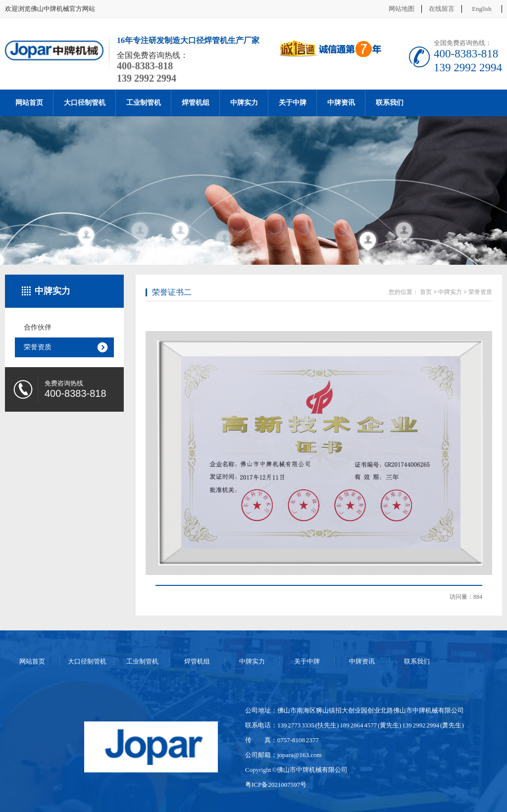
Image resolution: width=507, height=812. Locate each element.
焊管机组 (196, 103)
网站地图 (402, 9)
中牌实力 (244, 103)
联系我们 (390, 103)
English (482, 9)
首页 (426, 292)
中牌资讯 (341, 103)
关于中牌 (293, 103)
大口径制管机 (85, 103)
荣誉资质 (38, 347)
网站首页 (29, 103)
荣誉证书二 (172, 292)
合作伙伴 (38, 327)
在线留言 (442, 9)
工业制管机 (144, 103)
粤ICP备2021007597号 (276, 785)
